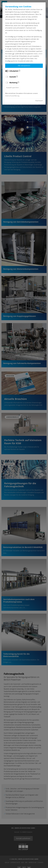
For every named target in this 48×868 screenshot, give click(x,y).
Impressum (39, 101)
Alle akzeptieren (24, 66)
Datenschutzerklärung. (12, 96)
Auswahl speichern (13, 88)
